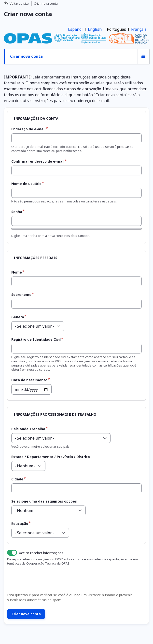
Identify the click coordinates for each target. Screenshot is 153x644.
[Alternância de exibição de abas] (143, 56)
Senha (17, 212)
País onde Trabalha (28, 429)
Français (139, 29)
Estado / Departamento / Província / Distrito (51, 457)
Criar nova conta (26, 56)
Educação (20, 524)
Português (116, 29)
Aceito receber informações (41, 553)
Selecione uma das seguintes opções (44, 501)
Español (75, 29)
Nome (17, 272)
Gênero (18, 317)
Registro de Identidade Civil (36, 339)
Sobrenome (21, 295)
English (95, 29)
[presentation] (43, 581)
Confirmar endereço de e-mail (38, 161)
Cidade (17, 479)
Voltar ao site (19, 3)
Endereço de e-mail (28, 129)
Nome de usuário (26, 184)
